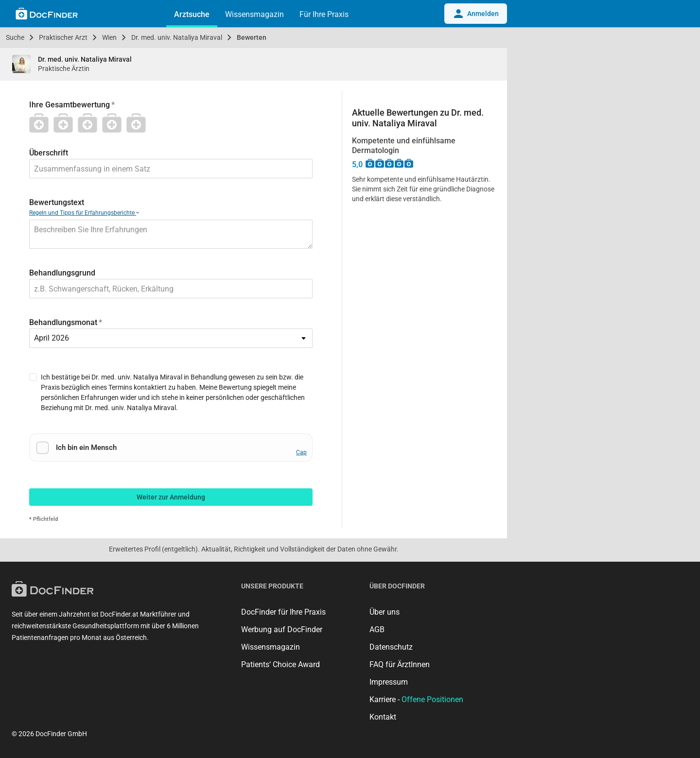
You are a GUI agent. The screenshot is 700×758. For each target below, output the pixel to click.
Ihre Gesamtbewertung (70, 105)
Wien (109, 37)
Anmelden (476, 14)
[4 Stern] (114, 123)
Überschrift (49, 153)
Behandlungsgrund (62, 273)
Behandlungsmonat (63, 322)
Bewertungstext (57, 202)
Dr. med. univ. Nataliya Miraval (177, 37)
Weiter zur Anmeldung (171, 497)
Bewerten (252, 37)
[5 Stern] (139, 123)
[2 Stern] (66, 123)
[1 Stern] (41, 123)
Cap (301, 452)
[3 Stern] (90, 123)
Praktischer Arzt (63, 37)
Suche (15, 37)
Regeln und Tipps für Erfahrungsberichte (84, 213)
